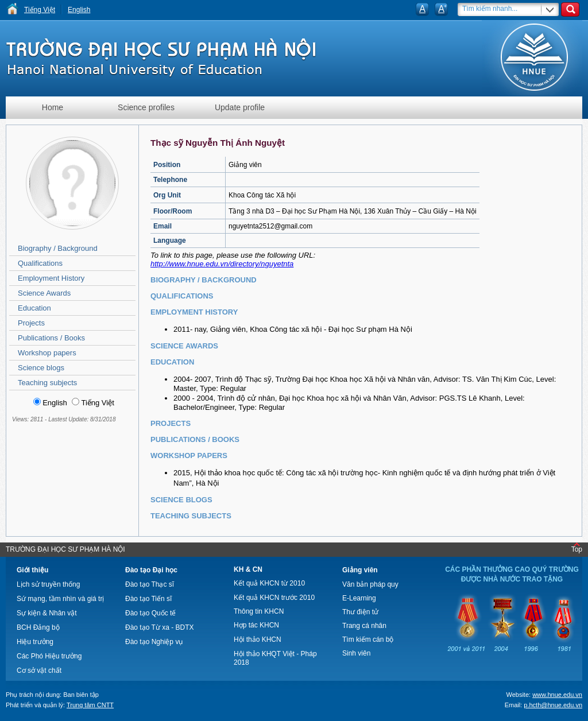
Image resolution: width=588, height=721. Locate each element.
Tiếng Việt (40, 10)
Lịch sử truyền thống (48, 584)
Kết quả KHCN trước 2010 (274, 598)
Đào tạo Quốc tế (150, 613)
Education (34, 308)
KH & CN (248, 569)
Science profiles (146, 107)
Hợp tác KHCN (256, 625)
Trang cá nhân (364, 626)
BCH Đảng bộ (38, 627)
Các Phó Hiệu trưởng (49, 656)
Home (53, 107)
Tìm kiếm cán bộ (368, 639)
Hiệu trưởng (35, 642)
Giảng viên (360, 570)
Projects (31, 323)
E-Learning (359, 598)
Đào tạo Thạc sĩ (150, 584)
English (79, 10)
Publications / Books (51, 338)
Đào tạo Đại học (151, 570)
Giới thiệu (32, 570)
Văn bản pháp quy (370, 584)
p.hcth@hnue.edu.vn (553, 705)
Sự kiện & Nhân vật (47, 613)
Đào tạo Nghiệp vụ (154, 642)
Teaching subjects (47, 383)
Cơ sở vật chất (39, 670)
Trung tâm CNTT (90, 705)
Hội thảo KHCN (258, 639)
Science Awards (44, 293)
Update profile (240, 107)
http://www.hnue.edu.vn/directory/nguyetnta (222, 264)
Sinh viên (356, 653)
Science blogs (41, 368)
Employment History (51, 278)
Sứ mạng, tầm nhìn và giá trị (60, 599)
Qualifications (40, 263)
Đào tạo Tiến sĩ (148, 599)
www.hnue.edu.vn (557, 695)
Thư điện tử (360, 612)
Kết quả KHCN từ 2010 (269, 583)
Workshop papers (47, 353)
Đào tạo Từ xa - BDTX (159, 627)
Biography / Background (58, 248)
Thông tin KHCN (259, 611)
